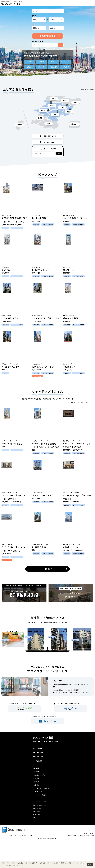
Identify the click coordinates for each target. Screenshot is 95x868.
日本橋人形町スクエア (43, 367)
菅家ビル (6, 270)
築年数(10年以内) (40, 802)
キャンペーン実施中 (40, 821)
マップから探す (37, 787)
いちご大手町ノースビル (75, 218)
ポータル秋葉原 (70, 318)
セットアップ (53, 67)
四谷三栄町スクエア (11, 318)
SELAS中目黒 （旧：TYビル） (47, 318)
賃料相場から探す (38, 779)
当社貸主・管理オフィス (40, 832)
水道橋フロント (70, 547)
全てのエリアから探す (87, 90)
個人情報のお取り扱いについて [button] (15, 865)
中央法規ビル (69, 367)
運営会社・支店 (37, 835)
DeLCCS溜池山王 (41, 270)
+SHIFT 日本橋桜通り (12, 444)
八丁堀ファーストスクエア (45, 495)
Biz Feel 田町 (39, 218)
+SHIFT (57, 708)
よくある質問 (37, 838)
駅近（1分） (42, 67)
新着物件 (30, 62)
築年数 (30, 67)
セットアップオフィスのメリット (84, 402)
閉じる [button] (90, 864)
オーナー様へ (37, 841)
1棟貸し (53, 62)
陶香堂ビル (68, 270)
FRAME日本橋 (39, 547)
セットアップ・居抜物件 (42, 815)
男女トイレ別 (65, 62)
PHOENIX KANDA (10, 367)
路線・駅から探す (38, 783)
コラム (35, 844)
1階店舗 (42, 62)
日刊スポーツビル (36, 656)
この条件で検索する (47, 36)
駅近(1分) (37, 808)
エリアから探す (37, 775)
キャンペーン (65, 67)
